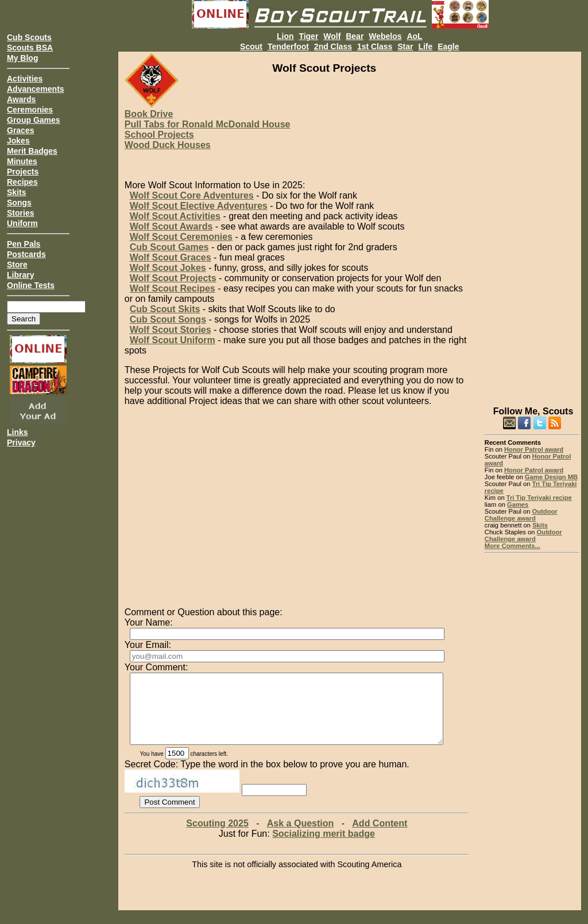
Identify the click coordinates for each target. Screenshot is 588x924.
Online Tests (31, 285)
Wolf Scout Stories (171, 330)
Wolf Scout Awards (171, 226)
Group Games (34, 120)
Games (518, 504)
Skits (16, 192)
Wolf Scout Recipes (173, 288)
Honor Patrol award (534, 449)
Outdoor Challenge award (521, 515)
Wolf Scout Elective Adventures (199, 206)
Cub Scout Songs (168, 319)
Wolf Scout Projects (173, 278)
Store (17, 265)
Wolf (332, 36)
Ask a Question (300, 837)
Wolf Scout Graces (171, 257)
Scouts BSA (30, 48)
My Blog (22, 58)
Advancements (36, 89)
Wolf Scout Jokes (168, 268)
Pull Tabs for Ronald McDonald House (208, 124)
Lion (285, 36)
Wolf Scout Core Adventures (192, 195)
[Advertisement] (532, 224)
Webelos (385, 36)
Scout (251, 46)
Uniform (22, 223)
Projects (23, 172)
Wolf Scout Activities (175, 216)
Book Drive (149, 114)
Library (20, 275)
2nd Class (333, 46)
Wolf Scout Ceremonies (181, 237)
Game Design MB (551, 477)
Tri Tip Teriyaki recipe (539, 498)
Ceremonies (30, 110)
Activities (25, 79)
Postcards (26, 254)
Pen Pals (24, 244)
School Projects (159, 135)
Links (18, 432)
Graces (20, 130)
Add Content (380, 837)
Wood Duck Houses (168, 145)
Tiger (308, 36)
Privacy (21, 442)
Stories (20, 213)
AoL (414, 36)
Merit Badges (32, 151)
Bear (355, 36)
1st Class (375, 46)
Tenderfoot (288, 46)
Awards (21, 99)
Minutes (22, 161)
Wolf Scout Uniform (173, 340)
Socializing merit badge (324, 847)
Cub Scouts (29, 37)
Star (405, 46)
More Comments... (512, 546)
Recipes (22, 182)
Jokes (18, 141)
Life (425, 46)
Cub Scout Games (169, 247)
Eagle (448, 46)
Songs (19, 203)
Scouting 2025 (217, 837)
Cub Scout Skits (165, 309)
